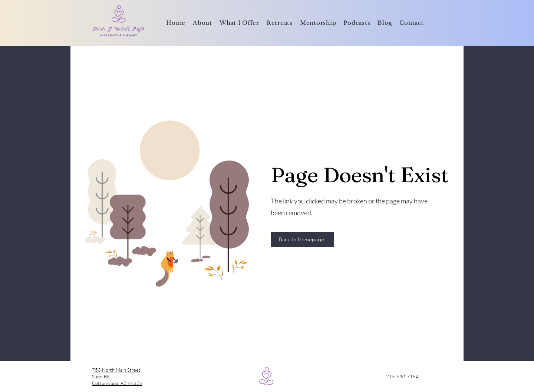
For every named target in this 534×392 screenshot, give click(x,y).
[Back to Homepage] (302, 239)
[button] (239, 23)
